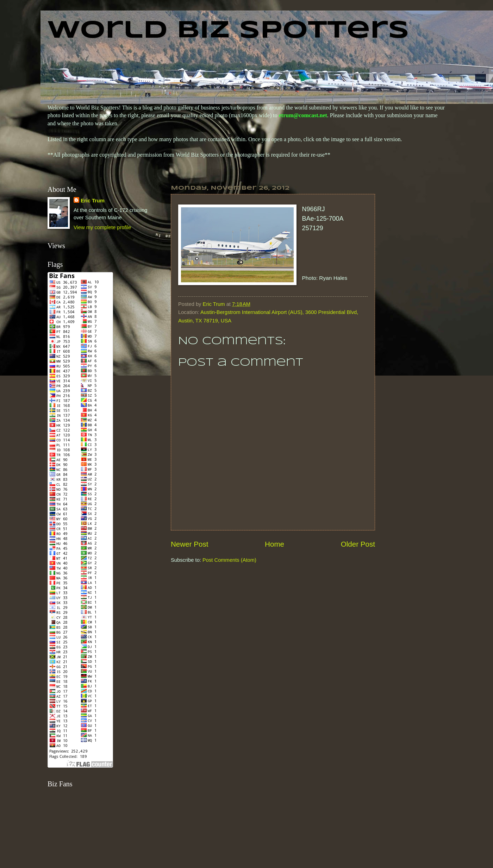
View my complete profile (102, 227)
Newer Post (189, 544)
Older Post (358, 544)
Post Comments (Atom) (229, 560)
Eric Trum (93, 201)
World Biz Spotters (228, 31)
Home (274, 544)
